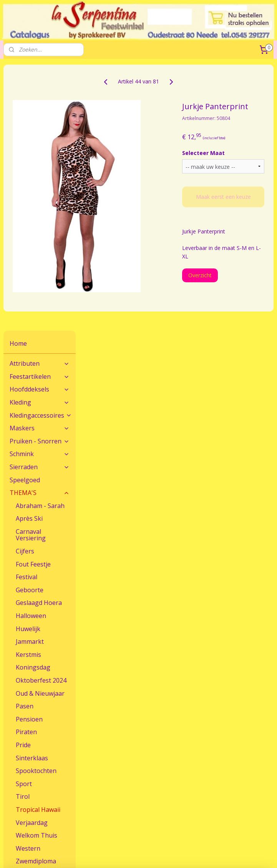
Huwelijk (28, 363)
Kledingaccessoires (41, 149)
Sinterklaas (32, 492)
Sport (24, 518)
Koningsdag (33, 402)
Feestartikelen (40, 110)
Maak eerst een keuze (238, 211)
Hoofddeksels (40, 123)
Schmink (40, 188)
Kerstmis (28, 388)
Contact (13, 756)
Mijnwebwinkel (163, 854)
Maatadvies (110, 756)
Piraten (26, 466)
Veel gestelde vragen (121, 764)
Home (18, 77)
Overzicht (228, 293)
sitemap (223, 841)
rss (240, 841)
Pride (23, 479)
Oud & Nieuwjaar (40, 427)
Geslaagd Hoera (39, 337)
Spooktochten (36, 505)
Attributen (40, 97)
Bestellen (199, 756)
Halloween (31, 350)
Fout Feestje (33, 298)
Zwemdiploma (36, 595)
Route (11, 764)
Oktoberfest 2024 (41, 414)
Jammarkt (30, 376)
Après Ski (29, 253)
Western (28, 582)
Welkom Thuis (36, 569)
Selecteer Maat (232, 164)
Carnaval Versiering (31, 269)
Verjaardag (32, 556)
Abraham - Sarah (40, 240)
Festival (27, 311)
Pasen (25, 440)
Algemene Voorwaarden (126, 801)
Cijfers (25, 285)
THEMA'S (40, 227)
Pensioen (29, 453)
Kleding (40, 136)
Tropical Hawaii (38, 543)
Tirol (23, 531)
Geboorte (30, 324)
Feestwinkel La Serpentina (36, 801)
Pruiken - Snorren (40, 175)
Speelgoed (25, 214)
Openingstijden (22, 810)
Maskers (40, 162)
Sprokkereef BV (115, 810)
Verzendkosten (206, 764)
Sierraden (40, 201)
